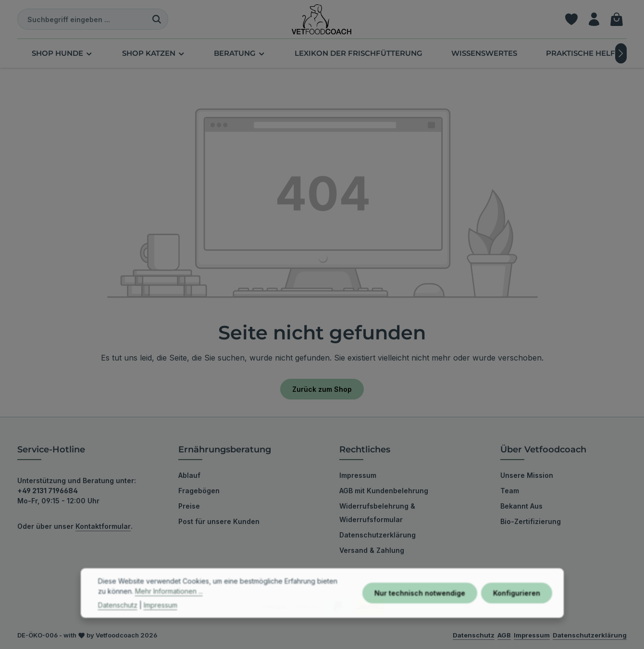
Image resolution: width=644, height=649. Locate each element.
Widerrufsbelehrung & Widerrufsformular (377, 513)
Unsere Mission (527, 475)
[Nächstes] (621, 53)
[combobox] (82, 19)
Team (510, 491)
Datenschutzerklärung (378, 535)
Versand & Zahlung (372, 550)
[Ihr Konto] (594, 19)
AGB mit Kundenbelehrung (384, 491)
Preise (189, 506)
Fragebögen (199, 491)
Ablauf (189, 475)
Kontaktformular (103, 526)
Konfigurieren (517, 608)
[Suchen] (157, 19)
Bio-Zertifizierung (531, 521)
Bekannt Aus (521, 506)
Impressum (358, 475)
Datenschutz (118, 620)
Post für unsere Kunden (219, 521)
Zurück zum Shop (322, 389)
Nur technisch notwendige (420, 608)
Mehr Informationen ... (169, 606)
